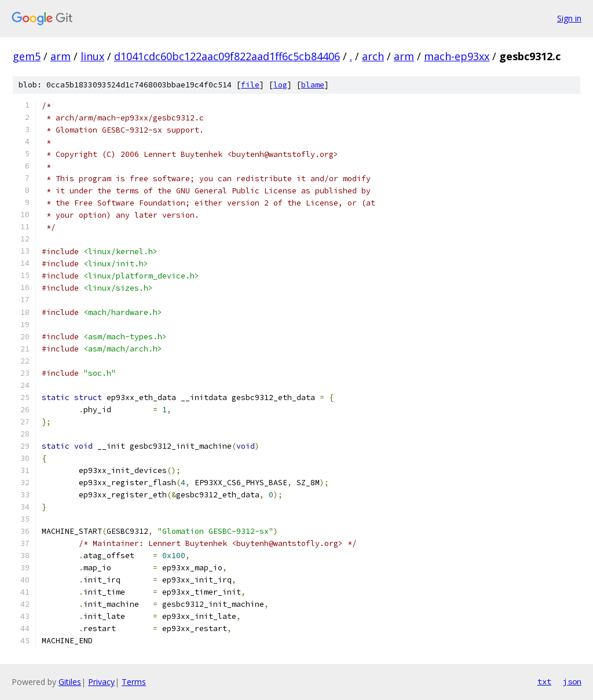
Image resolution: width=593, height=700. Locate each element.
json (572, 681)
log (280, 85)
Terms (134, 682)
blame (313, 85)
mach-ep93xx (457, 56)
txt (544, 681)
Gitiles (70, 682)
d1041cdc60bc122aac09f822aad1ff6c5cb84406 (227, 56)
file (250, 85)
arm (61, 56)
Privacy (101, 682)
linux (92, 56)
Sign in (569, 18)
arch (373, 56)
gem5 (27, 56)
